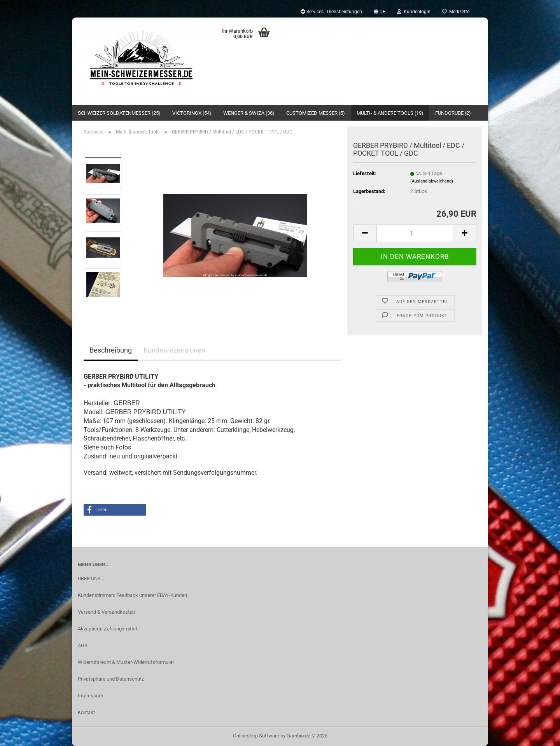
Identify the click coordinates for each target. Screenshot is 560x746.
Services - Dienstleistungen (331, 12)
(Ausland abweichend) (432, 181)
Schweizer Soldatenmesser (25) (119, 113)
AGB (83, 645)
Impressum (90, 696)
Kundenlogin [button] (414, 12)
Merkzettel (456, 12)
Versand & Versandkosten (106, 612)
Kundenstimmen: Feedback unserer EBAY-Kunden (132, 595)
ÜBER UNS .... (92, 578)
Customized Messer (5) (316, 113)
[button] (380, 12)
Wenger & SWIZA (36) (249, 113)
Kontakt (86, 712)
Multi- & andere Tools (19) (390, 113)
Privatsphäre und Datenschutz (111, 679)
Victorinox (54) (192, 113)
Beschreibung (111, 350)
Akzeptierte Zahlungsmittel (107, 629)
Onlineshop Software (256, 736)
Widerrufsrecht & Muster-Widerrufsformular (126, 662)
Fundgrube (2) (453, 113)
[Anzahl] (415, 233)
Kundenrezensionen (174, 350)
